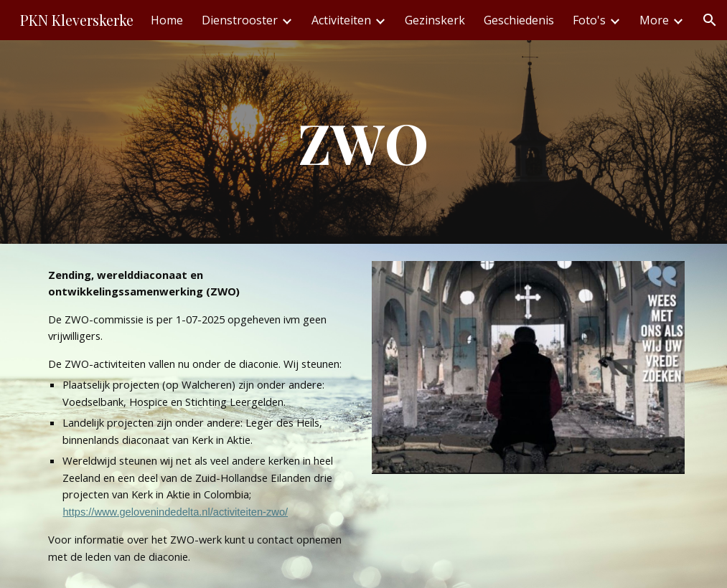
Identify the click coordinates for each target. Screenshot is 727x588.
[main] (363, 142)
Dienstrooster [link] (240, 20)
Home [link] (167, 20)
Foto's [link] (589, 20)
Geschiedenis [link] (519, 20)
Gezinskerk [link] (435, 20)
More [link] (654, 20)
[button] (710, 20)
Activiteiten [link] (341, 20)
